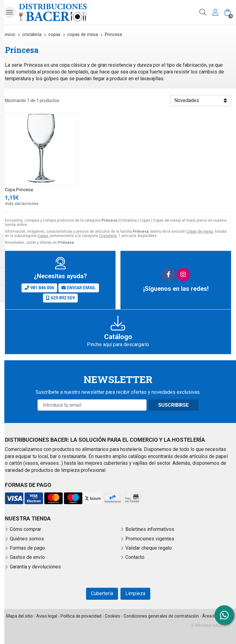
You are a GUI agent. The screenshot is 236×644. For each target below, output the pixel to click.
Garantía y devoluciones (35, 567)
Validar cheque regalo (149, 548)
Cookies (112, 616)
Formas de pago (27, 548)
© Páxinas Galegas (211, 626)
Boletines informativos (150, 529)
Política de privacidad (81, 616)
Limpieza (135, 593)
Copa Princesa (19, 190)
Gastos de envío (27, 557)
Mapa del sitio (20, 616)
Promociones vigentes (150, 539)
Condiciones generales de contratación (161, 616)
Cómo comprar (26, 529)
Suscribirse (173, 405)
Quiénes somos (27, 539)
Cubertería (102, 593)
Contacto (135, 557)
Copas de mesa (200, 231)
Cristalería (108, 236)
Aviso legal (47, 616)
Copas (43, 236)
